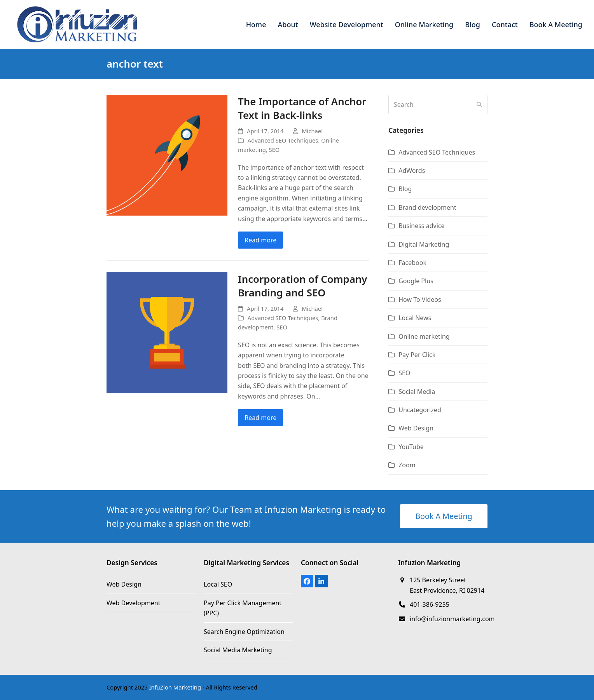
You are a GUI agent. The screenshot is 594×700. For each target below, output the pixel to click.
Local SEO (218, 584)
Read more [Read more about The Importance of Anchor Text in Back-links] (260, 240)
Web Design (416, 428)
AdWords (412, 171)
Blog (405, 189)
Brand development (427, 207)
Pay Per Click (417, 355)
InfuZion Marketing (175, 687)
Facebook (412, 263)
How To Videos (420, 300)
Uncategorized (420, 410)
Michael (312, 131)
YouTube (411, 447)
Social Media (417, 392)
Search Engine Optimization (244, 632)
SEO (274, 150)
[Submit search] (479, 104)
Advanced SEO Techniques (283, 140)
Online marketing (424, 336)
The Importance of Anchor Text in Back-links (302, 108)
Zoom (407, 465)
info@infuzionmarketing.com (452, 619)
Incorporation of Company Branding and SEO (302, 286)
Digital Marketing (424, 244)
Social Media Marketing (238, 650)
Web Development (133, 603)
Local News (415, 318)
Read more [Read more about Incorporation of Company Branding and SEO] (260, 418)
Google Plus (416, 281)
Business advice (421, 226)
